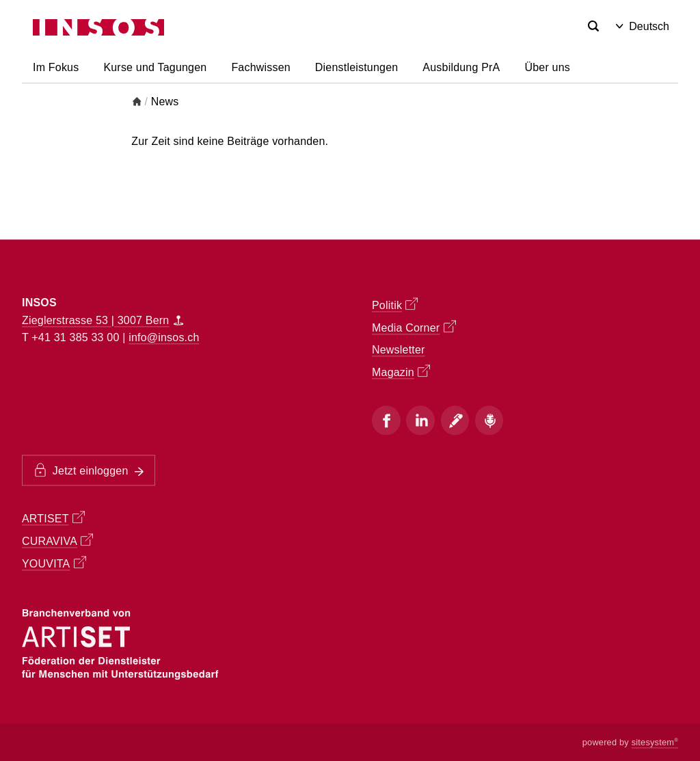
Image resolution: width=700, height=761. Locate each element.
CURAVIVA (57, 541)
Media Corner (414, 327)
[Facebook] (386, 420)
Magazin (401, 371)
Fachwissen (260, 67)
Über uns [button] (547, 67)
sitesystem (655, 742)
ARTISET (53, 518)
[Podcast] (489, 420)
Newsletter (399, 350)
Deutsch (643, 26)
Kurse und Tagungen (155, 67)
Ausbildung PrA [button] (461, 67)
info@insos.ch (164, 338)
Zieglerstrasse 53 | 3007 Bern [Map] (103, 320)
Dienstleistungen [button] (357, 67)
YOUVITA (54, 563)
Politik (395, 304)
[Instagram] (420, 420)
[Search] (593, 27)
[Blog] (455, 420)
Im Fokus (56, 67)
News (165, 102)
